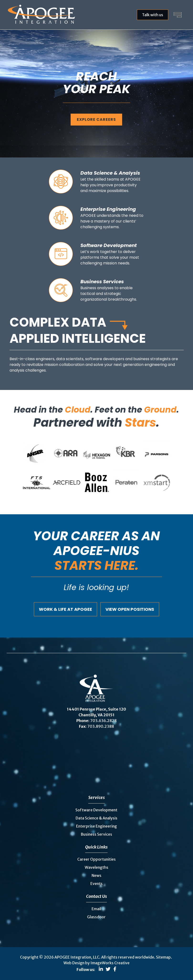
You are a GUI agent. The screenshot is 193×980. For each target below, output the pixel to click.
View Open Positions (130, 609)
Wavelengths (96, 867)
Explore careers (96, 119)
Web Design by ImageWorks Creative (96, 963)
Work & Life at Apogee (65, 609)
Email (96, 909)
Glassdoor (96, 917)
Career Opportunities (96, 859)
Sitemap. (164, 957)
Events (96, 884)
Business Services (96, 834)
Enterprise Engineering (96, 826)
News (96, 875)
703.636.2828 (103, 721)
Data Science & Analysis (96, 818)
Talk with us (153, 15)
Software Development (96, 810)
